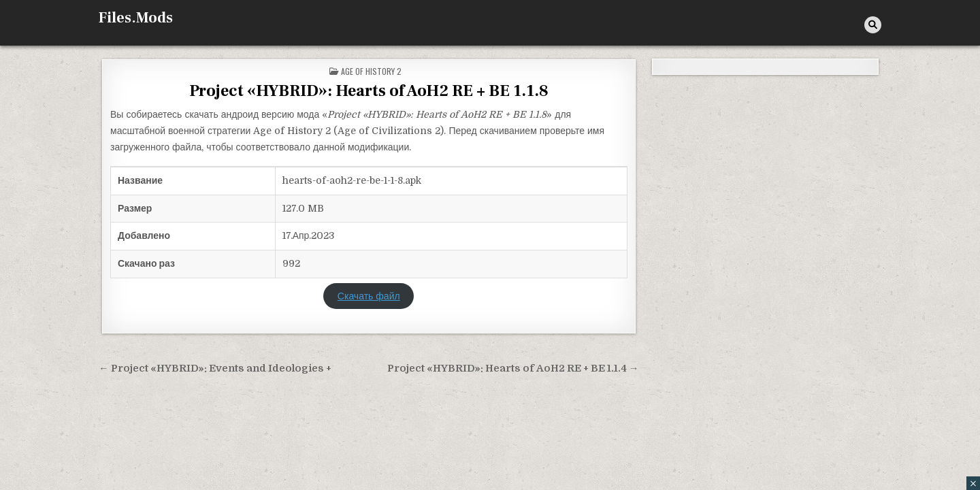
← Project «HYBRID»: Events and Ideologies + (215, 369)
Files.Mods (136, 18)
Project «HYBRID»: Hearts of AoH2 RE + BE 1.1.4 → (513, 369)
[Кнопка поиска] (873, 25)
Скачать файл (369, 296)
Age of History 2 (371, 71)
